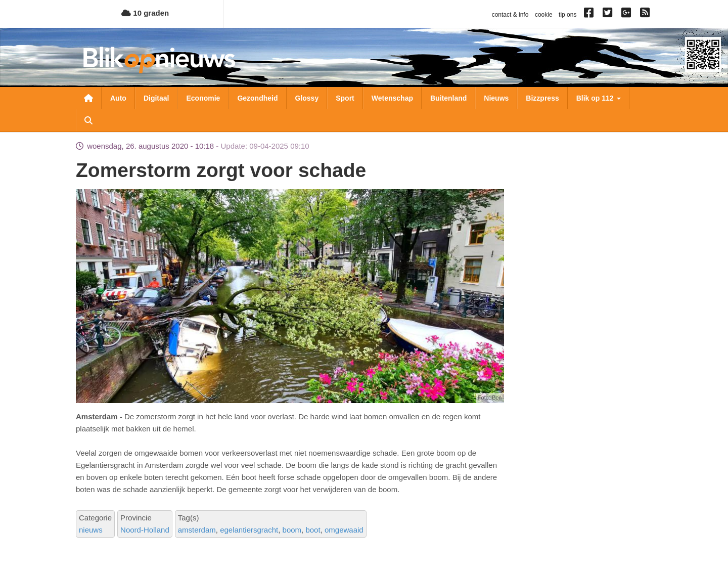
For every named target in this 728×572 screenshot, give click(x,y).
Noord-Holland (145, 530)
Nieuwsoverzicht (88, 98)
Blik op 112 (599, 98)
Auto (118, 98)
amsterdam (197, 530)
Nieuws (496, 98)
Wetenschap (392, 98)
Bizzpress (542, 98)
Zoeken (88, 120)
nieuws (91, 530)
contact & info (510, 15)
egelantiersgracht (249, 530)
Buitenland (448, 98)
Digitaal (156, 98)
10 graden (145, 13)
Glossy (307, 98)
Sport (345, 98)
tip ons (567, 15)
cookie (544, 15)
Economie (203, 98)
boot (313, 530)
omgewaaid (344, 530)
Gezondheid (257, 98)
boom (292, 530)
